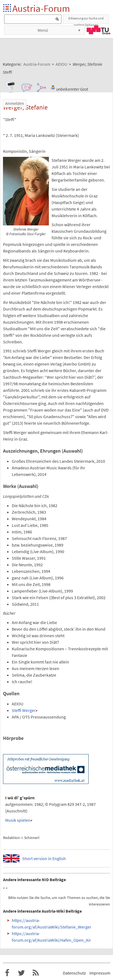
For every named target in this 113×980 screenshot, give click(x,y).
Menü (43, 30)
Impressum (100, 973)
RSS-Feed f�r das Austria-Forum (36, 973)
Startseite (8, 8)
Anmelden (15, 103)
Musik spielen (18, 820)
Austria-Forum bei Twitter (21, 973)
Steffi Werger (24, 710)
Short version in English (44, 858)
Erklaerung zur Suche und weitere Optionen (86, 20)
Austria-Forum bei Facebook (7, 973)
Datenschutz (74, 973)
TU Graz (98, 30)
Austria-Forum (41, 8)
